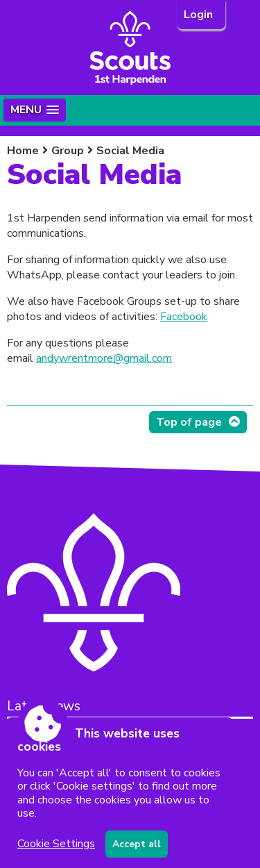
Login (200, 15)
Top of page (189, 422)
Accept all (137, 844)
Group (68, 151)
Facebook (184, 317)
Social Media (130, 151)
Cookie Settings (56, 844)
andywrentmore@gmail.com (104, 358)
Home (23, 151)
